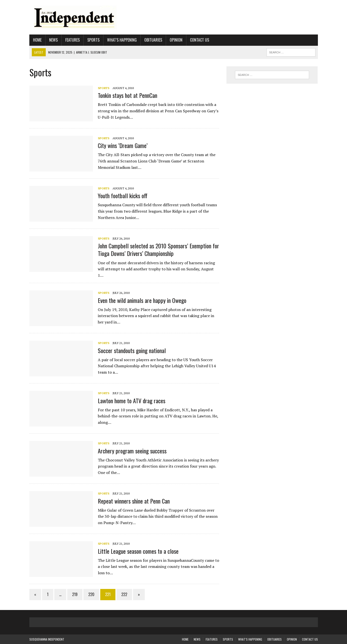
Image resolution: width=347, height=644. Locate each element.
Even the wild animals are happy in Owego (142, 300)
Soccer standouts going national (132, 350)
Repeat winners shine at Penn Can (134, 501)
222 (124, 594)
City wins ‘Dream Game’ (123, 145)
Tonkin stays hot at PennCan (128, 95)
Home (37, 40)
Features (73, 40)
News (53, 40)
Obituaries (153, 40)
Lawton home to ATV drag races (132, 401)
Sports (93, 40)
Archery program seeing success (132, 451)
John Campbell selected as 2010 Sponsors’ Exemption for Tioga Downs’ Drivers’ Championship (158, 249)
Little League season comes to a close (138, 551)
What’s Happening (122, 40)
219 (75, 594)
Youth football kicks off (123, 195)
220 (91, 594)
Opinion (176, 40)
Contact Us (200, 40)
